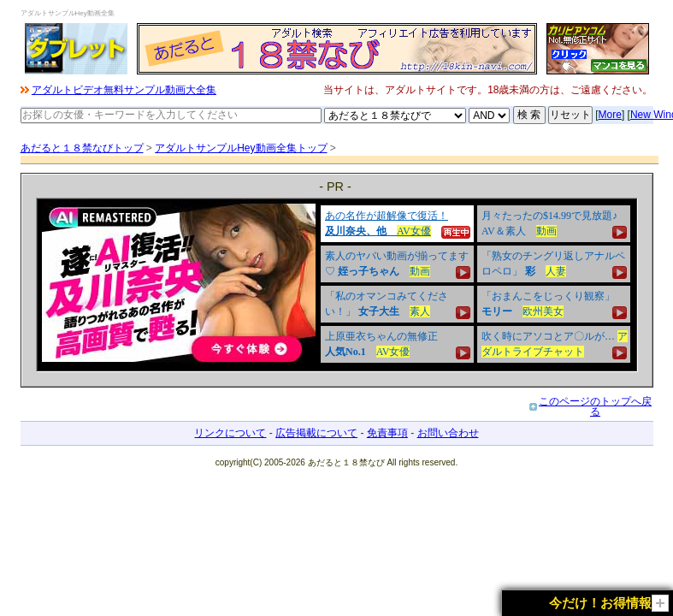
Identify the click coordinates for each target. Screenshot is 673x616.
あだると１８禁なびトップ (82, 148)
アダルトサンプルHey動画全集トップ (241, 148)
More (610, 115)
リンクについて (230, 433)
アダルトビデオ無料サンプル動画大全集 (124, 90)
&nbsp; (337, 285)
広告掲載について (316, 433)
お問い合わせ (448, 433)
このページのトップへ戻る (595, 406)
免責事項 (387, 433)
